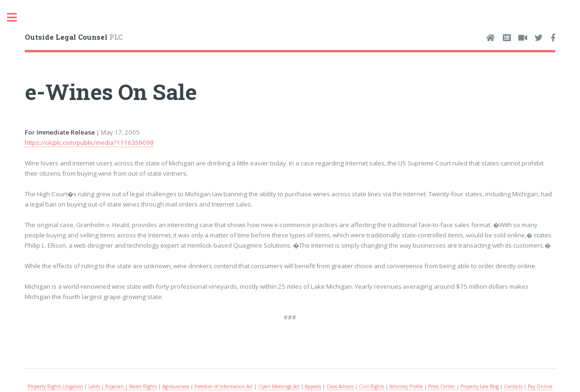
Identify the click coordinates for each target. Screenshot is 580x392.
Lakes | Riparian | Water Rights (123, 386)
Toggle (17, 18)
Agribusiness (176, 386)
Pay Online (540, 386)
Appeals (313, 386)
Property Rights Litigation (55, 386)
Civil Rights (372, 386)
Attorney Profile (406, 386)
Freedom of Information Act (224, 386)
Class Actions (340, 386)
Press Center (442, 386)
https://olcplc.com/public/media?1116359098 (89, 143)
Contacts (513, 386)
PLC (74, 37)
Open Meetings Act (279, 386)
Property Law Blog (480, 386)
